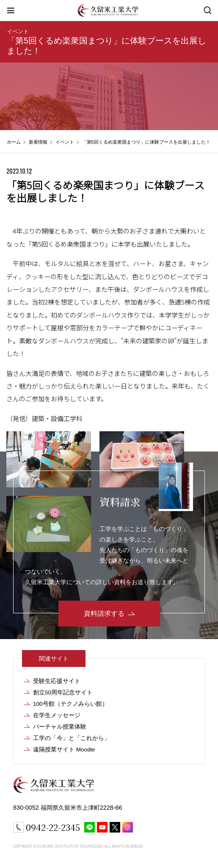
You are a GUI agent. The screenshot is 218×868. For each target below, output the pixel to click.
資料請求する (104, 614)
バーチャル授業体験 (60, 727)
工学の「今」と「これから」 (72, 738)
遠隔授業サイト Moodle (64, 750)
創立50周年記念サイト (63, 692)
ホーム (14, 142)
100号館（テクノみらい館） (70, 704)
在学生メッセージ (57, 715)
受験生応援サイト (57, 681)
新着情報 (38, 142)
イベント (18, 31)
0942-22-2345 (53, 827)
